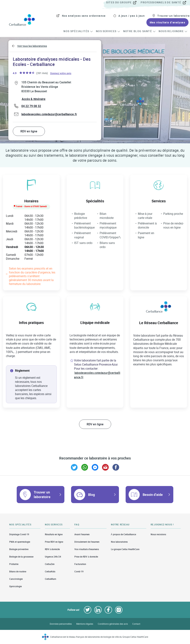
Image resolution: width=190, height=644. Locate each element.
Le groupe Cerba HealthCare (125, 549)
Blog (91, 495)
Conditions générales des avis (113, 624)
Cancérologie (16, 579)
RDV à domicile (52, 549)
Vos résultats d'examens (87, 549)
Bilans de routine (18, 572)
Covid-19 (79, 572)
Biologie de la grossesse (21, 557)
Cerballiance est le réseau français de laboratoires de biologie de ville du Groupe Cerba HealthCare (99, 637)
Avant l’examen (82, 534)
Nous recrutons (158, 534)
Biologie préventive (19, 549)
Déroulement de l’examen (87, 542)
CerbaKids (50, 572)
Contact (136, 624)
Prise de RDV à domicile (86, 557)
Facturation (80, 564)
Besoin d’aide (153, 495)
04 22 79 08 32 (31, 106)
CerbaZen (50, 564)
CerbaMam (50, 579)
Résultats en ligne (54, 534)
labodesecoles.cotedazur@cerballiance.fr (49, 114)
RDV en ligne (29, 131)
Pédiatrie (14, 564)
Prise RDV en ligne (54, 542)
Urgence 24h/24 (53, 557)
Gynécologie (15, 586)
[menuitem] (123, 3)
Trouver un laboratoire (42, 494)
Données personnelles (61, 624)
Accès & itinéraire (34, 99)
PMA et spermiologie (20, 542)
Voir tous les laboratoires (32, 46)
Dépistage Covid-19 (19, 534)
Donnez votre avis (61, 73)
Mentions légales (85, 624)
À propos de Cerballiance (123, 534)
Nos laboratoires (119, 542)
